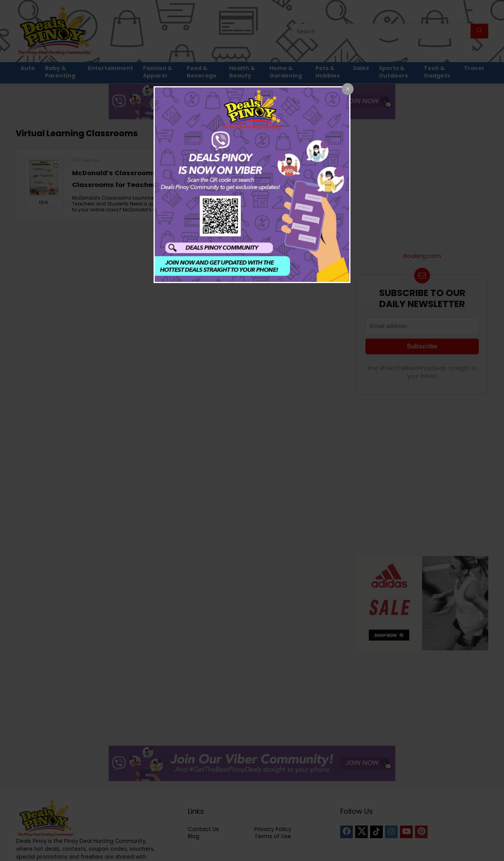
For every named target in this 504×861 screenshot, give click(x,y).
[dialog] (252, 185)
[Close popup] (348, 89)
